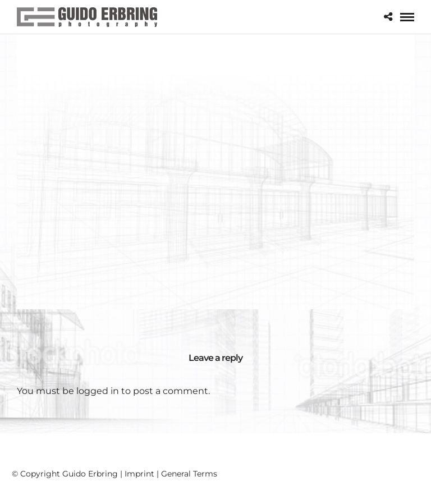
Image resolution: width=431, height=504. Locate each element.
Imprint (139, 474)
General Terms (189, 474)
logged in (98, 391)
